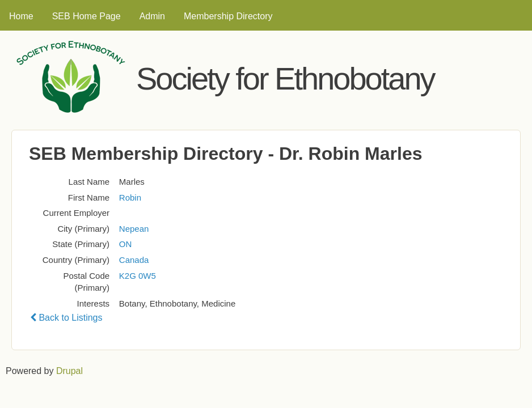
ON (126, 244)
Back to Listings (66, 318)
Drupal (69, 371)
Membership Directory (228, 16)
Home (21, 16)
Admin (152, 16)
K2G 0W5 (138, 276)
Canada (134, 260)
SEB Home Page (86, 16)
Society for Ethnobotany (285, 78)
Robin (130, 197)
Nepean (134, 229)
